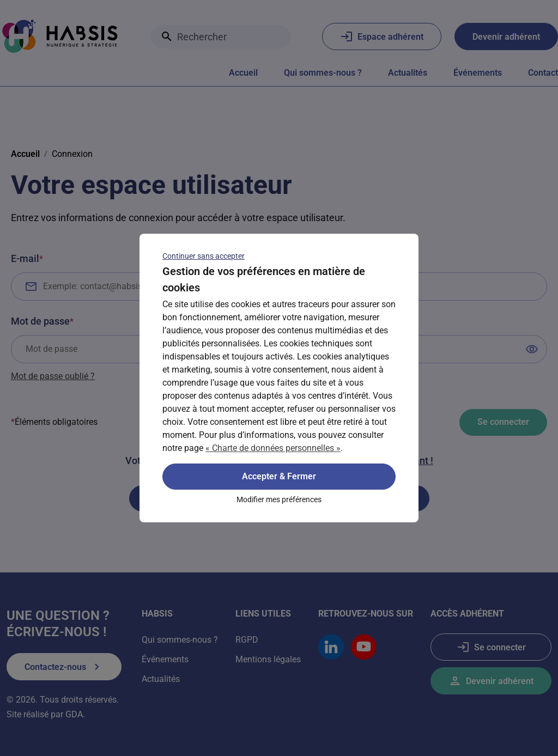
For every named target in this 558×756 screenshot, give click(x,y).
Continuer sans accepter (204, 256)
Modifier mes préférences (279, 499)
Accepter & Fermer (279, 476)
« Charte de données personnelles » (273, 448)
